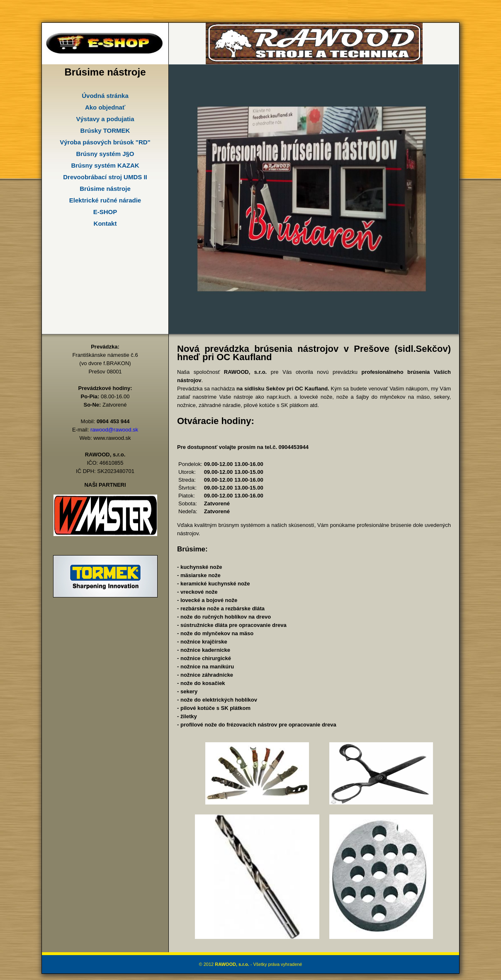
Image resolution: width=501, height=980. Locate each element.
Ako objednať (105, 107)
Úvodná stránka (105, 96)
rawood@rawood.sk (114, 430)
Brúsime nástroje (105, 189)
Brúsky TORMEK (105, 130)
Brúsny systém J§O (105, 154)
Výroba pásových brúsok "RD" (105, 142)
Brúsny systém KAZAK (105, 165)
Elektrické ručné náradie (105, 200)
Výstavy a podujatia (105, 119)
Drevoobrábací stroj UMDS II (105, 177)
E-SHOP (105, 212)
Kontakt (105, 223)
